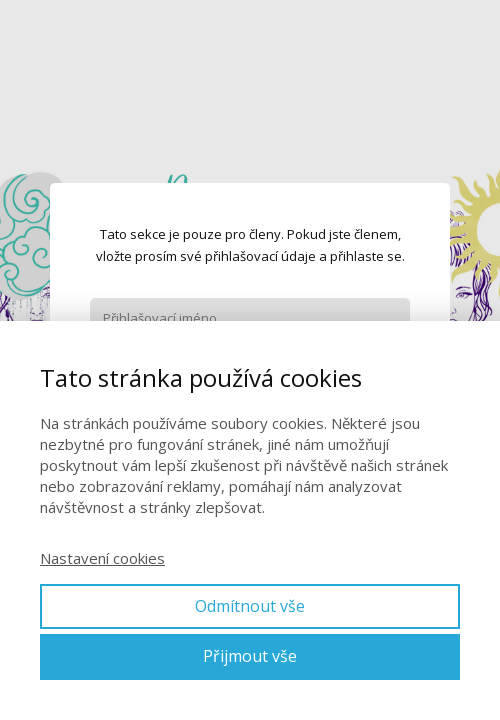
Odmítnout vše (250, 606)
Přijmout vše (250, 656)
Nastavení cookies (102, 558)
